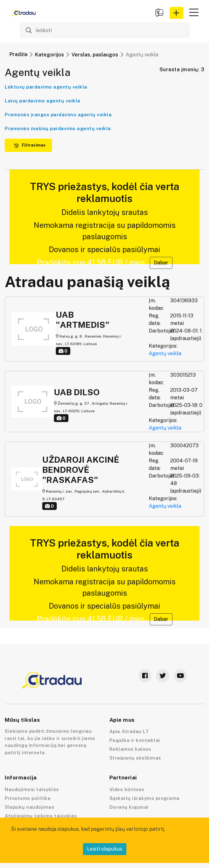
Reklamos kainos (130, 749)
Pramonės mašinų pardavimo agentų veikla (58, 128)
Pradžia (18, 54)
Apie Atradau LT (129, 731)
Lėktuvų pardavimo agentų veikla (46, 87)
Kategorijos (49, 55)
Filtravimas (30, 145)
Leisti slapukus (105, 849)
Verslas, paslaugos (95, 55)
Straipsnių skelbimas (135, 758)
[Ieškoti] (105, 30)
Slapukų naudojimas (29, 807)
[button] (177, 13)
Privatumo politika (28, 798)
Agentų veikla (165, 353)
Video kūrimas (127, 789)
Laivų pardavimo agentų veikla (43, 101)
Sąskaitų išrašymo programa (145, 798)
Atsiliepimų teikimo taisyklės (41, 816)
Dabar (161, 263)
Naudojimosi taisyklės (32, 789)
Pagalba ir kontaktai (135, 740)
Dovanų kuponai (129, 807)
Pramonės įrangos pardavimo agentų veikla (58, 115)
